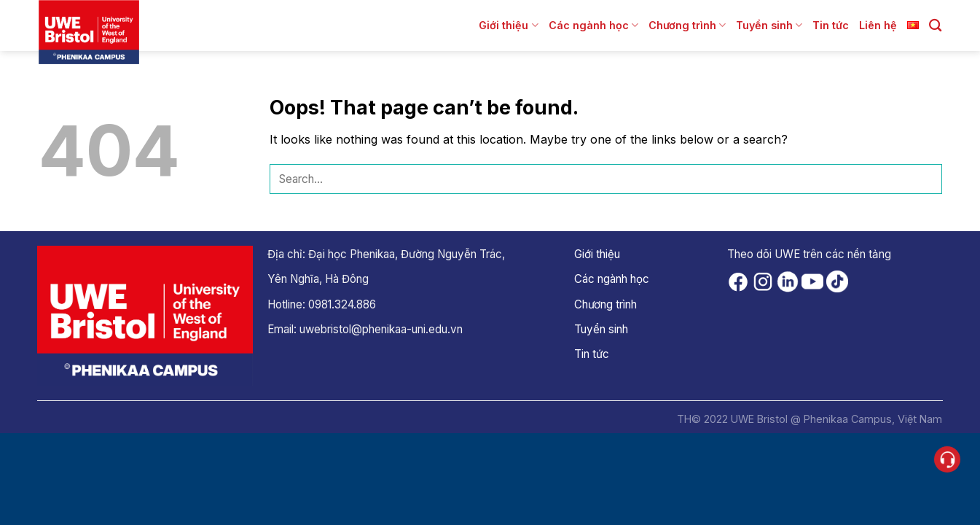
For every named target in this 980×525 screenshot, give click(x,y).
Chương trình (687, 25)
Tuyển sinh (769, 25)
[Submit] (927, 179)
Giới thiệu (508, 25)
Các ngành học (593, 25)
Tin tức (831, 25)
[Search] (935, 26)
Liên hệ (878, 25)
